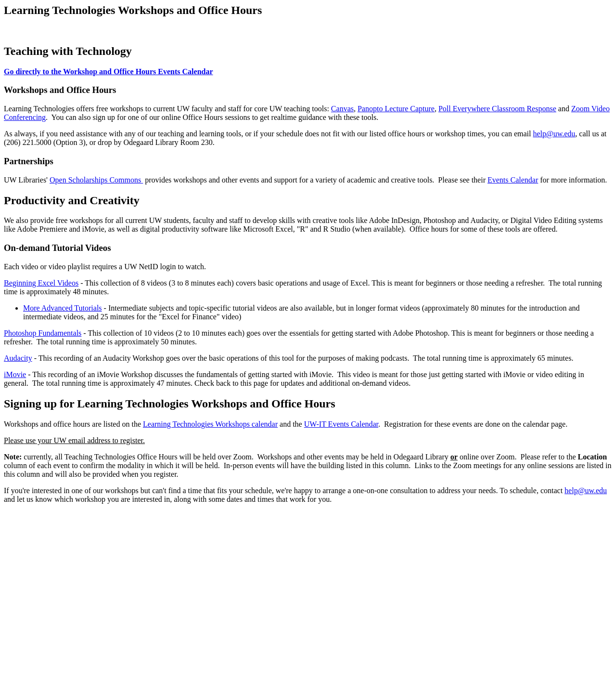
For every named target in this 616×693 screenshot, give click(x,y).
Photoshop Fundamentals (43, 333)
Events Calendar (513, 180)
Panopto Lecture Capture (396, 109)
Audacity (18, 358)
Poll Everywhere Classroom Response (497, 109)
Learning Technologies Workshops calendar (210, 424)
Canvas (342, 109)
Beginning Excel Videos (41, 283)
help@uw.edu (554, 134)
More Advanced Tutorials (63, 308)
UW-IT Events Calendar (341, 424)
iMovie (15, 374)
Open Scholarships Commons (96, 180)
